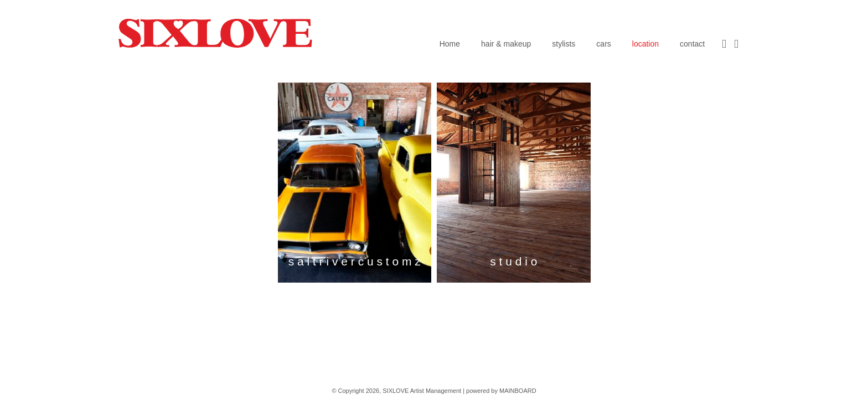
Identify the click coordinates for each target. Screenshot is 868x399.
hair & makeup (506, 44)
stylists (564, 44)
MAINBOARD (518, 391)
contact (692, 44)
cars (603, 44)
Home (450, 44)
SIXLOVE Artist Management (215, 33)
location (645, 44)
